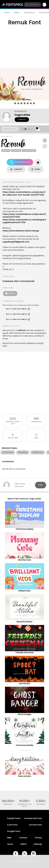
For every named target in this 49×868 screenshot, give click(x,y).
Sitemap (38, 844)
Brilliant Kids (24, 591)
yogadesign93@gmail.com (16, 242)
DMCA (23, 844)
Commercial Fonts (33, 818)
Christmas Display (24, 529)
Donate (10, 294)
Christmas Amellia (24, 745)
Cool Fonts (12, 825)
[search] (32, 5)
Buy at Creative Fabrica (18, 309)
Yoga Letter (22, 115)
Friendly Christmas (25, 653)
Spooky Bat (25, 683)
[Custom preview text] (10, 129)
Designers (41, 804)
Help (9, 838)
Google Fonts (14, 831)
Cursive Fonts (35, 825)
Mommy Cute (25, 560)
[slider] (25, 129)
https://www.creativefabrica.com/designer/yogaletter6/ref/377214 (24, 221)
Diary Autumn (25, 776)
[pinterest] (33, 854)
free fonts (8, 804)
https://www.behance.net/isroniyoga (21, 231)
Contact (22, 120)
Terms (10, 844)
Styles (17, 12)
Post (41, 485)
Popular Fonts (14, 818)
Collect (16, 169)
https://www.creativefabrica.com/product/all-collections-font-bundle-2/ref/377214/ (24, 193)
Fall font (21, 330)
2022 (13, 419)
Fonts (7, 12)
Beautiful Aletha (24, 622)
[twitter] (25, 854)
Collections (29, 12)
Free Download (20, 162)
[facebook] (16, 854)
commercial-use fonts (24, 805)
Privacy (38, 838)
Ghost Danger (25, 714)
